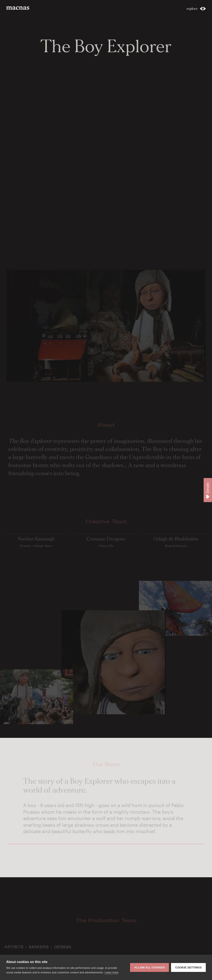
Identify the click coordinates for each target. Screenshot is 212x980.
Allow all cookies (149, 967)
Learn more (111, 972)
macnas (18, 8)
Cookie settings (188, 967)
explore (192, 9)
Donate (208, 491)
